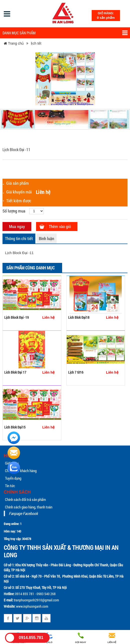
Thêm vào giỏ (60, 226)
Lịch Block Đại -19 (17, 317)
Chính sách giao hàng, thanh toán (29, 507)
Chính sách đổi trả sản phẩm (25, 499)
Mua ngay (17, 226)
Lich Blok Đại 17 (15, 372)
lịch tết (36, 43)
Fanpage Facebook (23, 513)
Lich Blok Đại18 (79, 317)
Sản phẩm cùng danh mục (30, 268)
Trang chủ (14, 43)
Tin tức (10, 486)
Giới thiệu (12, 463)
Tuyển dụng (13, 478)
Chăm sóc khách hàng (21, 471)
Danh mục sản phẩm (65, 33)
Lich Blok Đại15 (15, 427)
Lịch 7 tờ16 (76, 372)
